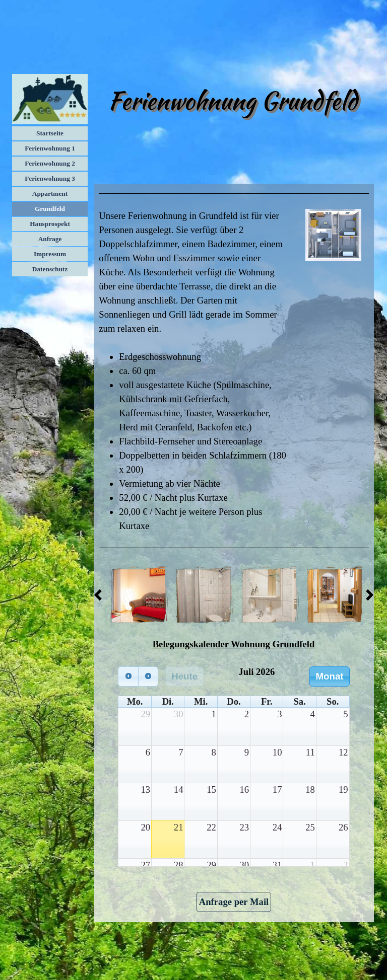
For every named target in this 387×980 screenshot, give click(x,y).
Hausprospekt (50, 224)
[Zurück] (101, 595)
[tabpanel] (234, 194)
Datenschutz (50, 269)
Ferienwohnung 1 (50, 148)
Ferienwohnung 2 (50, 163)
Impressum (50, 254)
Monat (330, 676)
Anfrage (50, 239)
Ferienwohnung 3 (50, 178)
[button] (139, 595)
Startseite (50, 133)
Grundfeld (50, 209)
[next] (148, 676)
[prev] (128, 676)
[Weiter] (367, 595)
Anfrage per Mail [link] (234, 902)
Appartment (50, 194)
